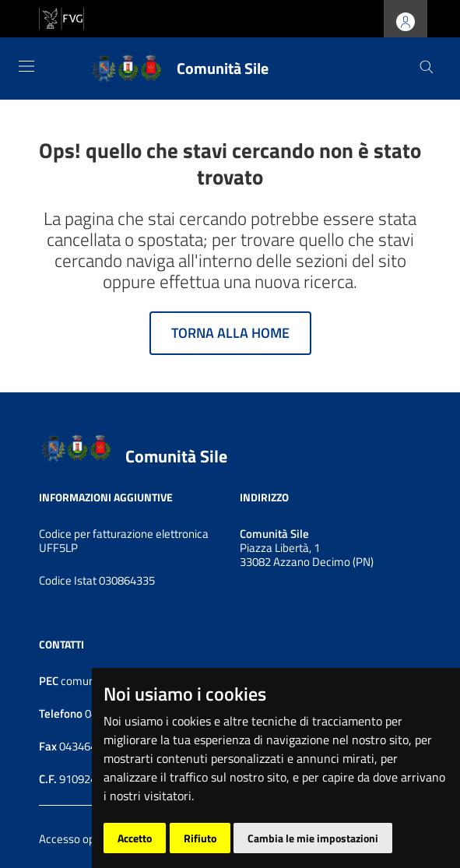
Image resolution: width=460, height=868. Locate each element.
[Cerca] (427, 69)
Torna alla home (230, 333)
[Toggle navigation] (26, 66)
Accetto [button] (135, 838)
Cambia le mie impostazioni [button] (313, 838)
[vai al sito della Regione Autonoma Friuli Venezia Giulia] (61, 17)
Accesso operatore (85, 839)
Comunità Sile (176, 457)
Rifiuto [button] (200, 838)
